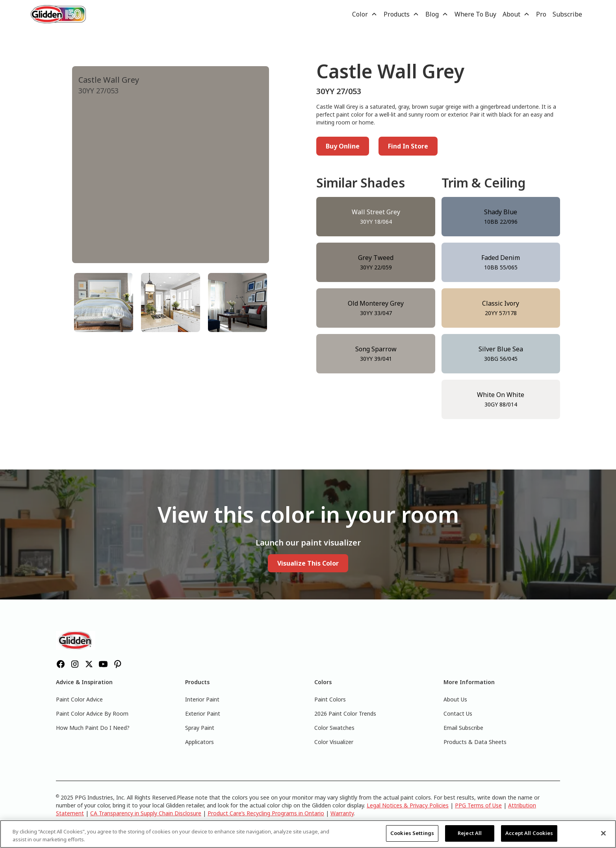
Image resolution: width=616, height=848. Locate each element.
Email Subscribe (463, 728)
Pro (541, 14)
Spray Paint (200, 728)
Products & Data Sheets (475, 742)
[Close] (603, 833)
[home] (58, 14)
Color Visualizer (334, 742)
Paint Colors (330, 699)
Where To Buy (475, 14)
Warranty (342, 813)
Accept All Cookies (529, 833)
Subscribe (567, 14)
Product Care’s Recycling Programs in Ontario (266, 813)
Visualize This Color (308, 563)
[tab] (104, 302)
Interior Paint (202, 699)
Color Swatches (334, 728)
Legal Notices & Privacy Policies (408, 805)
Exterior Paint (203, 713)
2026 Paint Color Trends (345, 713)
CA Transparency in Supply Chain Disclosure (146, 813)
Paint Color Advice (79, 699)
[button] (365, 14)
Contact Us (458, 713)
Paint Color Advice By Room (92, 713)
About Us (455, 699)
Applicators (199, 742)
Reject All (470, 833)
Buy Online (343, 146)
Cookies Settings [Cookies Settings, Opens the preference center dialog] (412, 833)
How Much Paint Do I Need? (93, 728)
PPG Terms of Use (478, 805)
